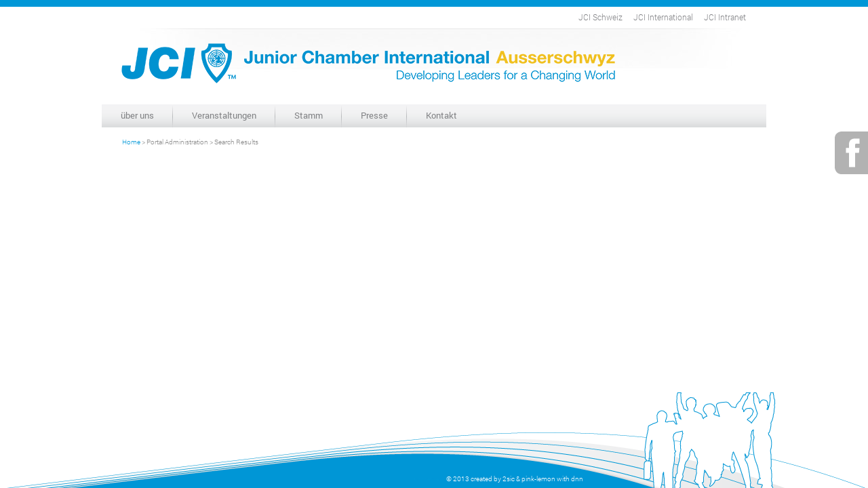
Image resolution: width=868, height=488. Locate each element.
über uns (137, 115)
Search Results (236, 142)
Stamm (309, 115)
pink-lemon (538, 479)
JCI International (663, 17)
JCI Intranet (725, 17)
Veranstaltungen (224, 115)
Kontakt (441, 115)
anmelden (429, 479)
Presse (374, 115)
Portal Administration (177, 142)
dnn (577, 479)
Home (131, 142)
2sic (509, 479)
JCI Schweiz (600, 17)
